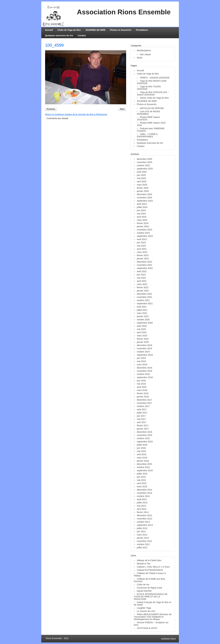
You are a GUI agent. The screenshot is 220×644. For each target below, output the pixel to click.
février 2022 (143, 287)
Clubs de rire (143, 585)
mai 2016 (141, 451)
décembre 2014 (144, 490)
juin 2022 (141, 275)
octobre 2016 (143, 438)
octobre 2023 (143, 233)
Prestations (142, 30)
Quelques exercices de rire (59, 35)
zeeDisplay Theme (168, 638)
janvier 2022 (143, 291)
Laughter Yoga (144, 608)
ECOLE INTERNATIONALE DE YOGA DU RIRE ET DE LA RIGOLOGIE (151, 597)
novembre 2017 (144, 403)
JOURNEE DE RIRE (95, 30)
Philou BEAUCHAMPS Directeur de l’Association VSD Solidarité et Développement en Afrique (153, 617)
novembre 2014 (144, 493)
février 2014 (143, 512)
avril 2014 (142, 509)
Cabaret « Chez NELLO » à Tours (153, 567)
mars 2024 (142, 220)
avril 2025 (142, 181)
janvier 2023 (143, 259)
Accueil (49, 30)
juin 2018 (141, 381)
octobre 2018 (143, 374)
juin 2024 (141, 210)
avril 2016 (142, 454)
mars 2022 (142, 284)
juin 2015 (141, 477)
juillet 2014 (142, 503)
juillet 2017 (142, 413)
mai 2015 (141, 480)
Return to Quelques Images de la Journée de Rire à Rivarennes (76, 114)
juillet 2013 (142, 528)
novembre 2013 (144, 519)
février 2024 (143, 223)
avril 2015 (142, 483)
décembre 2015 (144, 464)
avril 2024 (142, 217)
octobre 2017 (143, 406)
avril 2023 (142, 249)
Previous (51, 109)
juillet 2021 (142, 310)
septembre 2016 (145, 442)
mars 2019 (142, 365)
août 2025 (142, 172)
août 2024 (142, 204)
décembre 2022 (144, 262)
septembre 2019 (145, 355)
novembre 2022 (144, 265)
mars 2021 (142, 313)
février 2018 (143, 393)
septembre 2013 (145, 525)
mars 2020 (142, 336)
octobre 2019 (143, 352)
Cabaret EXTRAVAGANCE (150, 570)
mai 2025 (141, 178)
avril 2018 (142, 387)
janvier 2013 (143, 538)
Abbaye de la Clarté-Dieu (149, 560)
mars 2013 (142, 535)
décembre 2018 (144, 368)
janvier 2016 (143, 461)
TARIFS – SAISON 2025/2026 (155, 78)
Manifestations (144, 50)
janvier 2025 (143, 191)
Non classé (145, 54)
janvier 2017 (143, 429)
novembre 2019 (144, 348)
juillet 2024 (142, 207)
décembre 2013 (144, 515)
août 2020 (142, 326)
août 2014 (142, 499)
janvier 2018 (143, 397)
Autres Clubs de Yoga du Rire (154, 98)
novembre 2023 (144, 230)
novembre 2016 (144, 435)
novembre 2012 (144, 541)
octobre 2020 (143, 320)
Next (122, 109)
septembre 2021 (145, 303)
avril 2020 (142, 332)
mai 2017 (141, 419)
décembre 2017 (144, 400)
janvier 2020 (143, 342)
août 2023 (142, 239)
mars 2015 (142, 487)
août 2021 (142, 307)
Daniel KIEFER (144, 591)
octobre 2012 (143, 544)
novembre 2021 (144, 297)
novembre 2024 (144, 198)
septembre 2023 (145, 236)
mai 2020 (141, 329)
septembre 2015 (145, 470)
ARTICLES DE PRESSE (152, 108)
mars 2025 (142, 185)
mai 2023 (141, 246)
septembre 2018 (145, 377)
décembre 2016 (144, 432)
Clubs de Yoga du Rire (69, 30)
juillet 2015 (142, 474)
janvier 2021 (143, 316)
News (140, 58)
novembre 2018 (144, 371)
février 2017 (143, 426)
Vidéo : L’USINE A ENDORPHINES (147, 135)
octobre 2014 (143, 496)
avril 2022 (142, 281)
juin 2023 (141, 242)
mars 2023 (142, 252)
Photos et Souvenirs (121, 30)
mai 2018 (141, 384)
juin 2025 (141, 175)
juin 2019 (141, 358)
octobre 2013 (143, 522)
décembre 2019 (144, 345)
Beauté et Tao (144, 564)
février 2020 (143, 339)
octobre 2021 (143, 300)
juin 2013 (141, 531)
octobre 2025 (143, 165)
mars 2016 (142, 458)
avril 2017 (142, 422)
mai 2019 (141, 361)
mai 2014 (141, 506)
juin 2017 (141, 416)
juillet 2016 (142, 445)
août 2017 (142, 409)
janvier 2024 (143, 226)
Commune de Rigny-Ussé (149, 588)
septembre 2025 (145, 169)
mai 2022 (141, 278)
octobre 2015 (143, 467)
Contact (82, 35)
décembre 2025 (144, 159)
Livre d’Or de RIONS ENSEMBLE (149, 113)
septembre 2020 (145, 323)
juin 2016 (141, 448)
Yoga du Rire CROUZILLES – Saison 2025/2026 (153, 93)
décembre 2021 (144, 294)
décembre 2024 (144, 194)
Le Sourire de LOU (146, 611)
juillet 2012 (142, 548)
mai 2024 (141, 214)
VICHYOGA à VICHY (147, 628)
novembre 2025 (144, 162)
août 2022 (142, 271)
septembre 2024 (145, 201)
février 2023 (143, 255)
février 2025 (143, 188)
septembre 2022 (145, 268)
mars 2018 (142, 390)
